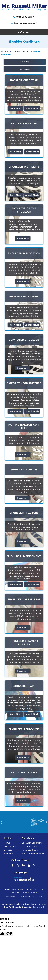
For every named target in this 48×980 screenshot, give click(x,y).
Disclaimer (18, 889)
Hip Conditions (29, 846)
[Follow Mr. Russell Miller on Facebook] (13, 865)
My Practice (10, 846)
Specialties (14, 52)
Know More (15, 108)
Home (3, 52)
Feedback (16, 893)
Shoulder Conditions (32, 843)
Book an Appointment (26, 23)
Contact (38, 896)
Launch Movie (32, 108)
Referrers (9, 853)
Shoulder (26, 52)
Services (8, 850)
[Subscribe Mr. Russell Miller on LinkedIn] (23, 865)
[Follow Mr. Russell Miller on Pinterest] (34, 865)
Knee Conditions (30, 850)
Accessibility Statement (19, 896)
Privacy (29, 889)
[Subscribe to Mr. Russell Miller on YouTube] (29, 865)
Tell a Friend (30, 893)
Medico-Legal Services (33, 853)
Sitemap (39, 889)
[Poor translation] (9, 934)
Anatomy (25, 62)
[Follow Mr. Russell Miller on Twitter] (18, 865)
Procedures (25, 69)
